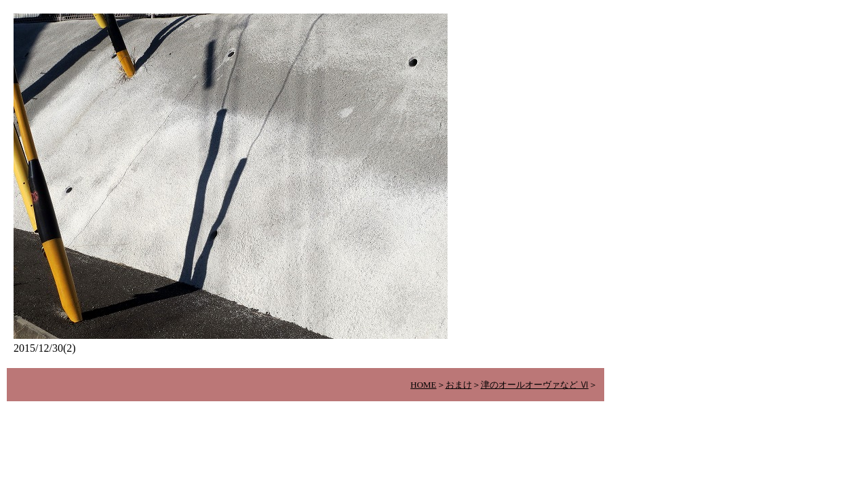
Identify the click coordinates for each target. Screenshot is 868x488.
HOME (423, 385)
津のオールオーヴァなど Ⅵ (535, 385)
